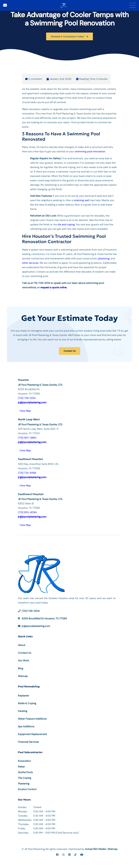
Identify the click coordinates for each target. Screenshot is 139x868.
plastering (104, 258)
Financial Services (28, 742)
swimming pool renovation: (90, 151)
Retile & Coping (27, 703)
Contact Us (70, 351)
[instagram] (63, 854)
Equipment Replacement (32, 734)
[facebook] (57, 854)
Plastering (24, 783)
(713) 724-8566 (27, 472)
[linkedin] (69, 854)
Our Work (23, 660)
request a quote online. (54, 287)
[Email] (5, 5)
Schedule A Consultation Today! (70, 36)
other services (30, 263)
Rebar (21, 766)
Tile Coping (25, 778)
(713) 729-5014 (27, 398)
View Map (25, 410)
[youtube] (82, 854)
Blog (21, 668)
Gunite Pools (25, 772)
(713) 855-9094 (27, 512)
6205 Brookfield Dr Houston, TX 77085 (44, 618)
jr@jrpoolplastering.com (36, 626)
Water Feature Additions (32, 718)
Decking (23, 711)
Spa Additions (26, 726)
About (22, 645)
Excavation (24, 761)
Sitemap (23, 676)
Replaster (24, 695)
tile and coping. (66, 224)
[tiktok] (75, 854)
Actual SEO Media (95, 849)
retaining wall (81, 200)
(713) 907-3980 (27, 437)
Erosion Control (27, 789)
